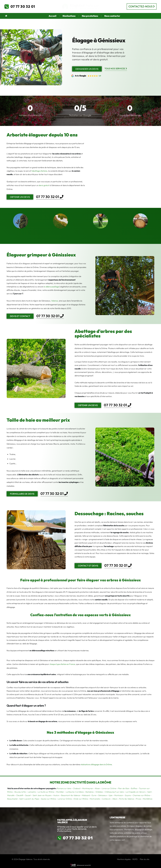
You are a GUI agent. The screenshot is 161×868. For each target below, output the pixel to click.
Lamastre (32, 792)
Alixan (97, 788)
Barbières (90, 792)
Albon (115, 799)
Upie (111, 795)
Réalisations (69, 16)
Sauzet (28, 795)
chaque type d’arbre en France (62, 664)
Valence (55, 301)
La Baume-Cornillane (75, 792)
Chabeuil (77, 788)
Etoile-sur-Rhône (81, 799)
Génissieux (102, 795)
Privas (138, 799)
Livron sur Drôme (109, 788)
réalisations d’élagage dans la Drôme (96, 764)
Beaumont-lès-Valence (71, 795)
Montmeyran (88, 788)
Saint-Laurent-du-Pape (29, 799)
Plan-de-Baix (124, 788)
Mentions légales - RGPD (127, 859)
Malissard (86, 795)
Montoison (119, 795)
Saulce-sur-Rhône (48, 799)
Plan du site (145, 859)
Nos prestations (90, 16)
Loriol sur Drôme (65, 799)
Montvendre (95, 799)
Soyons (128, 795)
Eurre (94, 795)
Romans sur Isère (64, 788)
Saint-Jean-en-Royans (42, 795)
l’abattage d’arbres (39, 171)
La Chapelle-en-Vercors (136, 792)
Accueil (52, 16)
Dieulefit (20, 795)
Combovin (106, 799)
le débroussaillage (51, 287)
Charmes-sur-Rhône (141, 795)
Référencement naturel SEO (84, 865)
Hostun (56, 795)
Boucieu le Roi (20, 792)
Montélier (60, 792)
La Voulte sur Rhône (46, 792)
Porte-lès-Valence (127, 799)
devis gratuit (44, 185)
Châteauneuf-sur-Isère (114, 792)
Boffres (134, 788)
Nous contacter (112, 16)
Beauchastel (12, 799)
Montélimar (148, 799)
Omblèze (99, 792)
